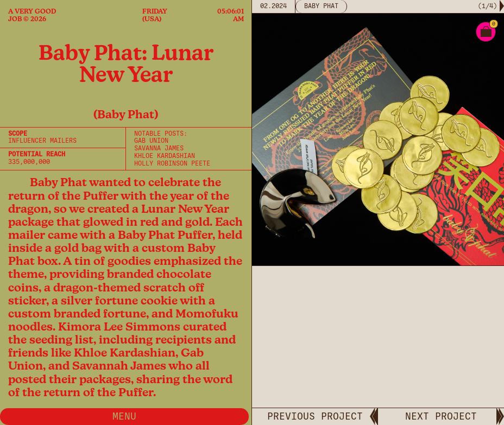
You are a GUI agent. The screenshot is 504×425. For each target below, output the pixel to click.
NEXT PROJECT (441, 416)
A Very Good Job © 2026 (32, 15)
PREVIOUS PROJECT (315, 416)
